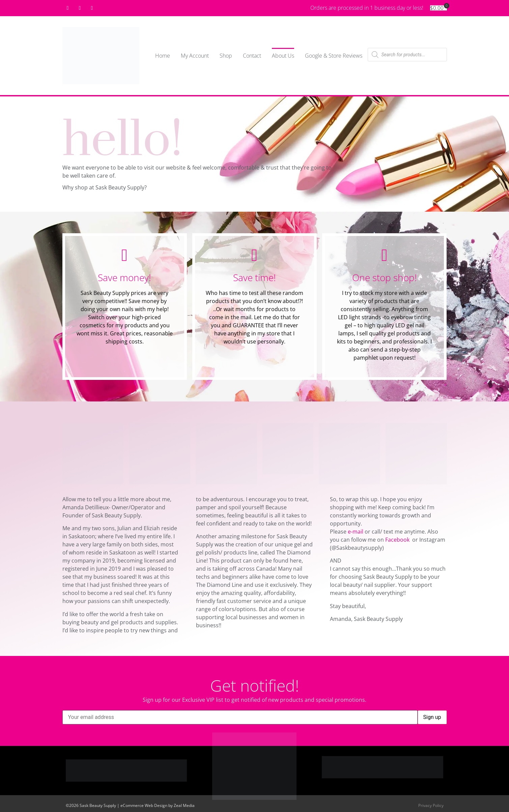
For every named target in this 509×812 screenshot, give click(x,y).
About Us (283, 56)
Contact (252, 56)
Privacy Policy (431, 805)
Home (163, 56)
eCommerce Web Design (144, 805)
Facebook (398, 540)
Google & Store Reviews (334, 56)
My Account (195, 56)
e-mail (356, 532)
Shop (226, 56)
